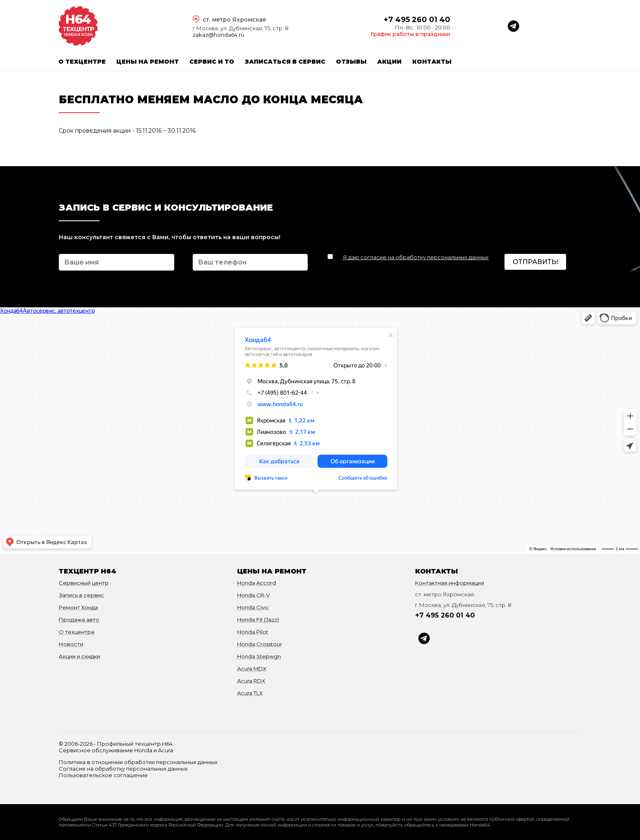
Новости (71, 644)
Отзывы (351, 62)
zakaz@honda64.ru (218, 35)
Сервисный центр (84, 583)
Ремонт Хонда (78, 607)
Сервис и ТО (212, 62)
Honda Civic (253, 607)
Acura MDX (252, 669)
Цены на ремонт (148, 62)
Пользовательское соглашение (103, 775)
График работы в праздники (410, 34)
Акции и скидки (79, 656)
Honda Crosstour (260, 644)
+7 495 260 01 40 (417, 20)
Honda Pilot (253, 632)
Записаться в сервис (285, 62)
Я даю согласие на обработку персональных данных (416, 257)
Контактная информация (450, 583)
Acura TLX (250, 693)
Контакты (432, 62)
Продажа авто (79, 620)
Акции (389, 62)
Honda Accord (257, 583)
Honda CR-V (253, 595)
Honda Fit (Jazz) (258, 620)
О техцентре (82, 62)
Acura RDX (251, 681)
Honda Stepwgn (259, 656)
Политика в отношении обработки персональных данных (138, 762)
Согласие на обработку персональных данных (123, 769)
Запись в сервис (81, 595)
